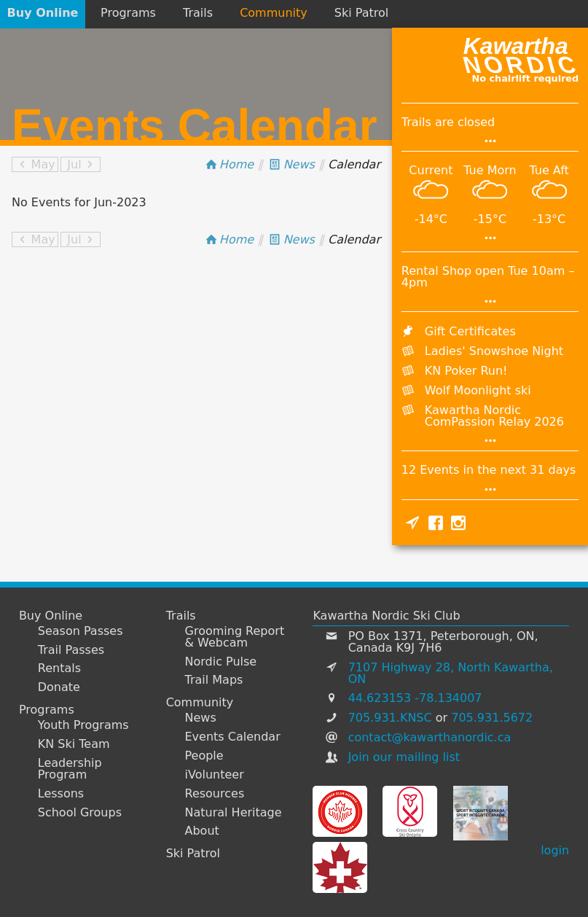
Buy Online (43, 13)
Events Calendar (233, 737)
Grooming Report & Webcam (235, 637)
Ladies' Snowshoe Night (494, 351)
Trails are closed (448, 122)
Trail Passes (71, 650)
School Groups (80, 813)
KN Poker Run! (466, 371)
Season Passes (81, 631)
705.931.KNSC (390, 718)
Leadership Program (70, 769)
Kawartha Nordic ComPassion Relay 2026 (494, 416)
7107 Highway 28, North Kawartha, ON (451, 673)
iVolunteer (215, 775)
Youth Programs (83, 725)
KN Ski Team (74, 744)
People (204, 756)
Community (274, 13)
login (555, 850)
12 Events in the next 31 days (489, 470)
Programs (128, 13)
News (201, 718)
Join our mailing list (404, 757)
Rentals (59, 668)
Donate (59, 687)
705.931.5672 (492, 718)
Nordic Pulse (221, 662)
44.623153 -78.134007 (415, 698)
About (202, 831)
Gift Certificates (470, 331)
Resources (215, 794)
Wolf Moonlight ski (478, 390)
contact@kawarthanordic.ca (430, 737)
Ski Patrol (361, 13)
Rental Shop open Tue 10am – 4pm (488, 277)
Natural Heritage (234, 813)
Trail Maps (214, 680)
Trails (198, 13)
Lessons (61, 794)
